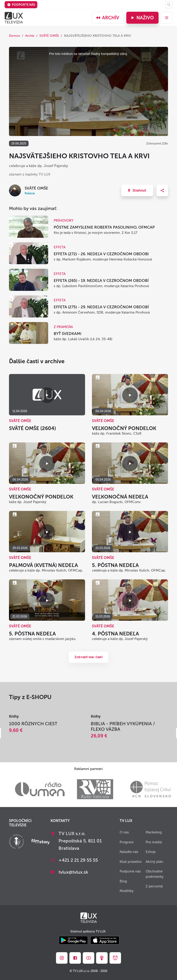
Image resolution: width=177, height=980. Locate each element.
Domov (15, 36)
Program (127, 842)
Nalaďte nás (129, 852)
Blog (123, 881)
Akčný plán (154, 862)
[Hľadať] (169, 5)
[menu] (167, 18)
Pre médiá (154, 842)
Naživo (142, 18)
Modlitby (127, 891)
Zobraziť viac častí (88, 657)
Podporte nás (21, 5)
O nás (124, 832)
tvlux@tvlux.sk (73, 872)
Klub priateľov (131, 862)
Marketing (154, 832)
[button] (137, 190)
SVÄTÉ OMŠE (49, 36)
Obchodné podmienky (155, 874)
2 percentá (154, 886)
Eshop (151, 852)
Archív (107, 18)
